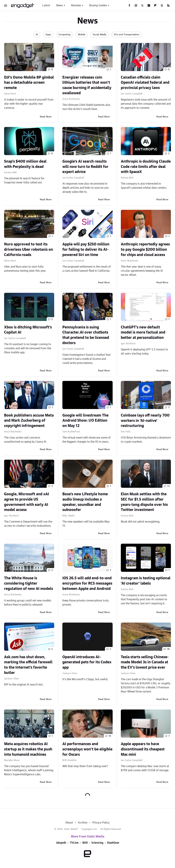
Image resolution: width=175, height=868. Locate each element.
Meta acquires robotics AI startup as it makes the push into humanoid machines (28, 749)
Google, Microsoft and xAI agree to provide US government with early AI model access (27, 502)
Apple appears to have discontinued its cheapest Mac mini (143, 749)
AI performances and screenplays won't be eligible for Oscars (87, 749)
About (69, 823)
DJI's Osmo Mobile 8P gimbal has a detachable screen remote (29, 83)
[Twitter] (142, 5)
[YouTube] (149, 5)
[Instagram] (136, 5)
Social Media (100, 35)
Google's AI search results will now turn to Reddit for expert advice (85, 167)
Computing (64, 35)
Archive (83, 823)
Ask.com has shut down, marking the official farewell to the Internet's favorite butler (28, 665)
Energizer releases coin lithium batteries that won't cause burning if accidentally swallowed (87, 85)
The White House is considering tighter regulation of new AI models (29, 583)
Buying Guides (98, 5)
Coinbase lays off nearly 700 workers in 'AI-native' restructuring (145, 421)
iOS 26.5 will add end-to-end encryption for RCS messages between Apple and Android (87, 583)
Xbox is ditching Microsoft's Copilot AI (28, 330)
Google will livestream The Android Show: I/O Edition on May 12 (85, 421)
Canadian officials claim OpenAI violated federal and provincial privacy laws (145, 83)
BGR (85, 843)
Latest (46, 5)
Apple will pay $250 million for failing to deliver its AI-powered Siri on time (86, 250)
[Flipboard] (155, 5)
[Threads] (162, 5)
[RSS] (168, 5)
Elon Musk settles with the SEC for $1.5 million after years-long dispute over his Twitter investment (144, 502)
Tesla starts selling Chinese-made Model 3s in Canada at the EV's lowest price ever (145, 662)
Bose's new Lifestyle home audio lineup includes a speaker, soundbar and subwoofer (85, 502)
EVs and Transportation (127, 35)
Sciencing (97, 843)
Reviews (76, 5)
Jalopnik (61, 843)
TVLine (74, 843)
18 (168, 649)
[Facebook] (129, 5)
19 (110, 736)
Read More (46, 117)
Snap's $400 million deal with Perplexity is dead (25, 164)
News (60, 5)
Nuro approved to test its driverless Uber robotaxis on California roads (29, 250)
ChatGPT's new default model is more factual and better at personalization (143, 333)
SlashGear (113, 843)
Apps (48, 35)
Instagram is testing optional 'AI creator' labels (146, 581)
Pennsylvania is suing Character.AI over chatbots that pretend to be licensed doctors (86, 335)
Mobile (82, 35)
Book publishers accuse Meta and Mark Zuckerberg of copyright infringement (29, 421)
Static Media (70, 829)
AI (37, 35)
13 (168, 486)
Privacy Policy (101, 823)
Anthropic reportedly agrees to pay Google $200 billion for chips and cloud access (145, 250)
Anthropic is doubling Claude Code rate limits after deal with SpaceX (146, 167)
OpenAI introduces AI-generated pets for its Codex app (87, 662)
